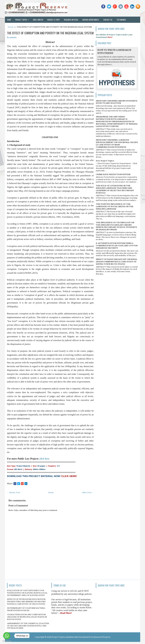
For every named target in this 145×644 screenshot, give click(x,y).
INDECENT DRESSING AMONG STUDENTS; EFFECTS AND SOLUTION (117, 102)
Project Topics (23, 19)
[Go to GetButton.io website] (7, 641)
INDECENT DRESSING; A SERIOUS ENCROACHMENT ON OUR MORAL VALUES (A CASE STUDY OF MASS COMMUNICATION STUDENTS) (117, 144)
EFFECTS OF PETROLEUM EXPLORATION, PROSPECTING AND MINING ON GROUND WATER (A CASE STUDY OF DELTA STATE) (26, 602)
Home (9, 20)
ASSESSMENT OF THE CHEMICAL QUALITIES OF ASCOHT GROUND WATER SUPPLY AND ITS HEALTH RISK (28, 626)
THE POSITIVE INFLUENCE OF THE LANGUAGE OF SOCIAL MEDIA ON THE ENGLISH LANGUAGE (115, 206)
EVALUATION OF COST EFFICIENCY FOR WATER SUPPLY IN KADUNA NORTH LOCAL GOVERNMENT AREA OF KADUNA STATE (27, 593)
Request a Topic (54, 20)
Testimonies (121, 20)
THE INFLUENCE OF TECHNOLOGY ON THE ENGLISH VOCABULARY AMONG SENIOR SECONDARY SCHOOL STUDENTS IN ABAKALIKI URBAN (116, 226)
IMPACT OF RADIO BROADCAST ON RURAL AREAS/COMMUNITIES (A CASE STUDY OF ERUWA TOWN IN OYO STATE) (117, 262)
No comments (12, 37)
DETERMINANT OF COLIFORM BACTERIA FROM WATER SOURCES (26, 609)
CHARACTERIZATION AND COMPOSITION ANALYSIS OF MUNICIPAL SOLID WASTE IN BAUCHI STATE (27, 617)
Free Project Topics (105, 161)
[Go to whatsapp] (7, 636)
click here (44, 459)
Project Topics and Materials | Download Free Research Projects (81, 637)
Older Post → (88, 493)
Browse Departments (91, 20)
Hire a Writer (38, 20)
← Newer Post (14, 493)
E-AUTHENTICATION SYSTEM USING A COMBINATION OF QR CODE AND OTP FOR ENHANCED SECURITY (117, 246)
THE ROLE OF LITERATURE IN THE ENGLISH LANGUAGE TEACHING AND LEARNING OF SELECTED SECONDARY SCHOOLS (115, 189)
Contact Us (108, 20)
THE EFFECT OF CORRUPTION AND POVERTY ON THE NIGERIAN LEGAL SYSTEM (50, 33)
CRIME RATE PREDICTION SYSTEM (113, 174)
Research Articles (71, 20)
